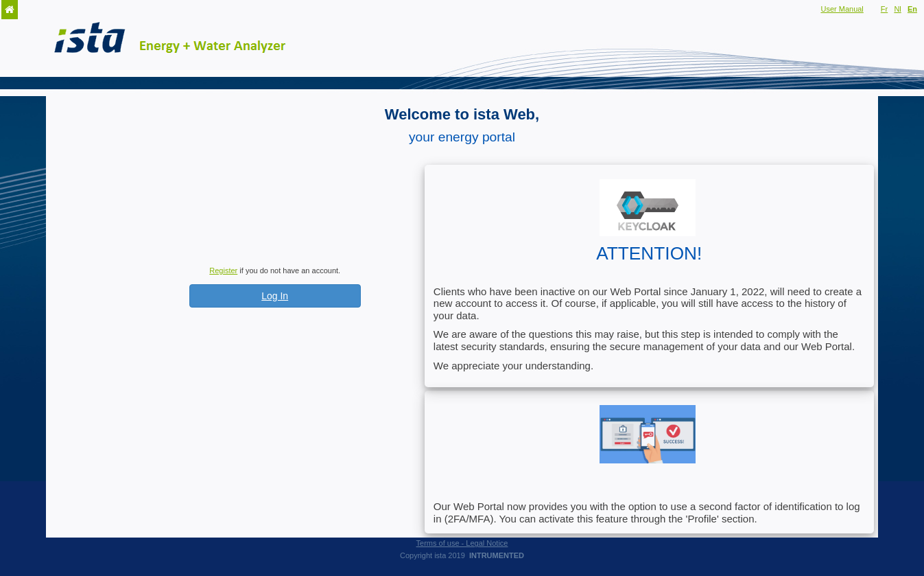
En (912, 9)
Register (223, 270)
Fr (884, 9)
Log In (275, 296)
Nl (897, 9)
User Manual (842, 9)
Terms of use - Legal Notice (462, 543)
